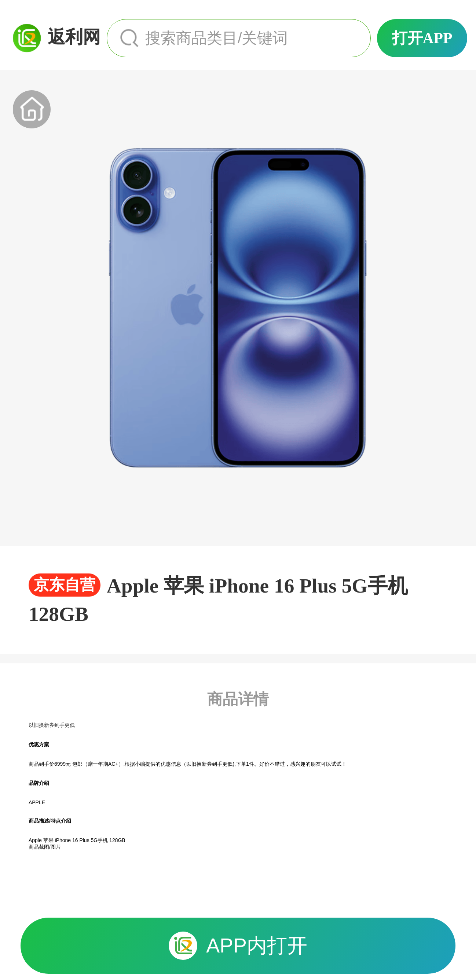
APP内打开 (238, 946)
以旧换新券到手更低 (52, 725)
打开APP (422, 38)
